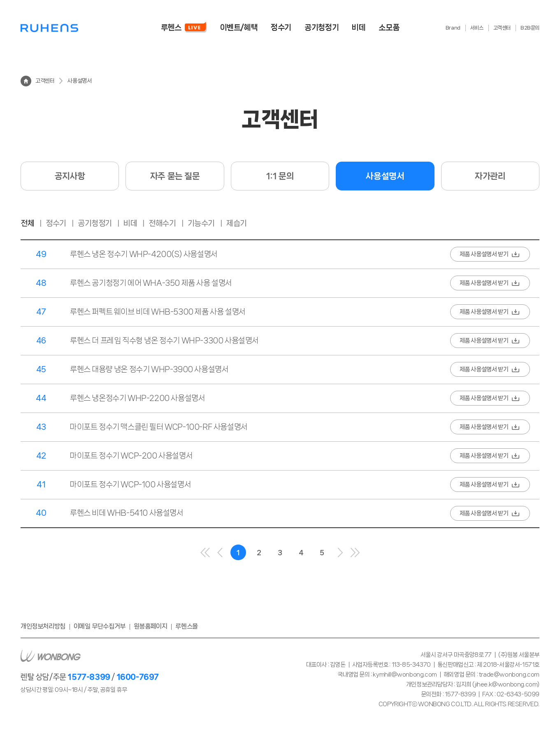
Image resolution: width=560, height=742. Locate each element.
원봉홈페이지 (151, 626)
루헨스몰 (186, 626)
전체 (27, 223)
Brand (453, 28)
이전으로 (220, 552)
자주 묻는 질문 (175, 176)
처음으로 (205, 552)
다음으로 (340, 552)
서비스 (477, 28)
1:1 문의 (280, 176)
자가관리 (490, 176)
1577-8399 (89, 677)
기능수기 (201, 223)
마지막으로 (355, 552)
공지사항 (70, 176)
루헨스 (49, 28)
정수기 (56, 223)
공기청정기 (95, 223)
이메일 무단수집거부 (100, 626)
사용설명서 (385, 176)
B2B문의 (530, 28)
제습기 (237, 223)
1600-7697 (138, 677)
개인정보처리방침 (43, 626)
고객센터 (502, 28)
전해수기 (162, 223)
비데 (130, 223)
